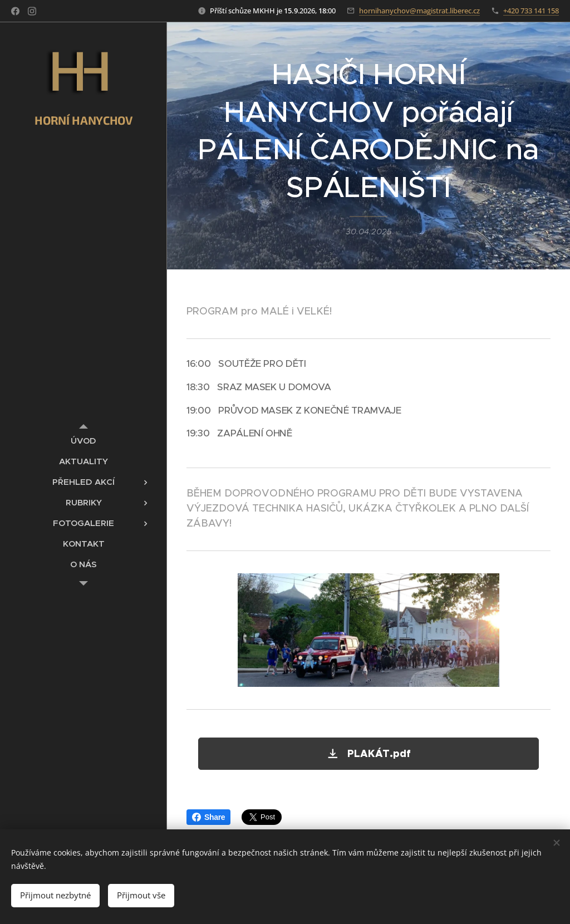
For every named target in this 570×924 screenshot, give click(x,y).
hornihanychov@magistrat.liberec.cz (419, 11)
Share (208, 817)
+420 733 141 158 (531, 11)
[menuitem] (83, 441)
